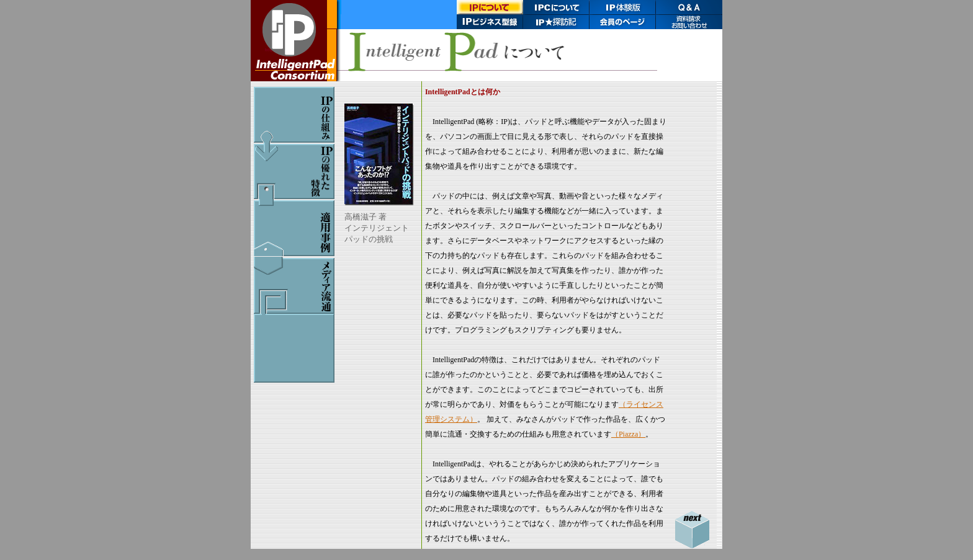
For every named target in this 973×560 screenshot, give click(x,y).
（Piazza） (628, 434)
